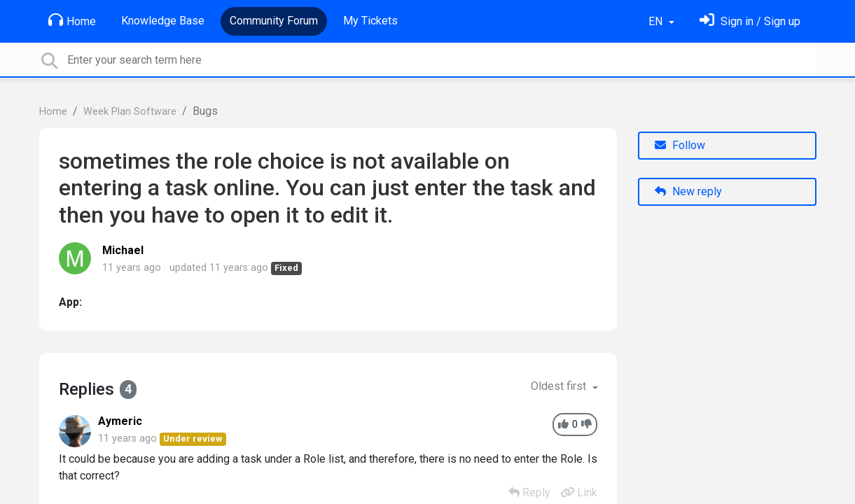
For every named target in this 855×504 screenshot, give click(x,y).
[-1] (586, 425)
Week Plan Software (130, 112)
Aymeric (120, 421)
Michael (123, 250)
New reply (688, 191)
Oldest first (560, 386)
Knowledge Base (163, 21)
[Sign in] (750, 21)
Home (72, 20)
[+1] (563, 425)
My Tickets (370, 21)
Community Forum (274, 21)
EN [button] (657, 21)
